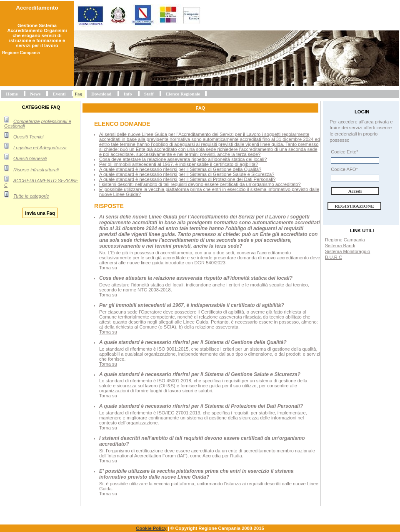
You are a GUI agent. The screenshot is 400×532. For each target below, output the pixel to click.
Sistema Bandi (340, 246)
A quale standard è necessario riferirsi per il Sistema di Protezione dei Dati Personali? (187, 179)
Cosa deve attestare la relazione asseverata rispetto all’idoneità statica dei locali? (183, 159)
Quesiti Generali (30, 158)
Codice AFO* (344, 169)
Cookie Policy (151, 528)
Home (12, 94)
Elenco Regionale (183, 94)
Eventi (59, 94)
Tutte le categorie (31, 196)
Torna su (108, 268)
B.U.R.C (334, 257)
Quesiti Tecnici (28, 137)
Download (101, 94)
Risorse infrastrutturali (36, 170)
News (35, 94)
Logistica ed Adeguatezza (40, 148)
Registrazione (354, 206)
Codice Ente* (344, 152)
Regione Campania (345, 240)
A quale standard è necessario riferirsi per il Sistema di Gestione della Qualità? (180, 169)
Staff (149, 94)
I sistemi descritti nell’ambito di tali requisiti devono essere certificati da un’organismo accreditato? (200, 184)
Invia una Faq (40, 213)
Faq (79, 94)
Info (128, 94)
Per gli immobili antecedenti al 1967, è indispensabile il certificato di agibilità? (179, 164)
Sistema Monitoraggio (347, 251)
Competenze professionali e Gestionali (38, 124)
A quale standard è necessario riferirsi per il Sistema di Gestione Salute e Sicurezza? (187, 174)
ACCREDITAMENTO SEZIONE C (41, 183)
